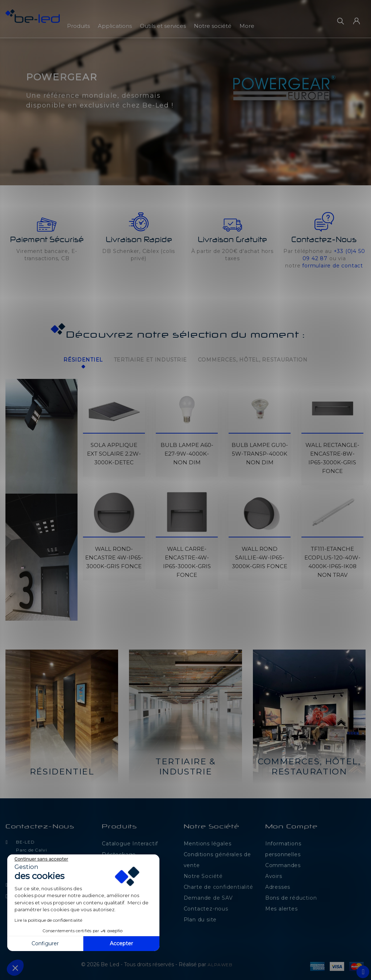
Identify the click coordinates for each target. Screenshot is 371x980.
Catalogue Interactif (130, 841)
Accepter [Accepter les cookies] (121, 943)
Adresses (278, 884)
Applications (115, 26)
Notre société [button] (213, 26)
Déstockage (119, 852)
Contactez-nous (40, 825)
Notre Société (203, 874)
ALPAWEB (220, 962)
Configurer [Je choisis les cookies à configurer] (45, 943)
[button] (11, 96)
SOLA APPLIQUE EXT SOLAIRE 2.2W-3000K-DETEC (114, 451)
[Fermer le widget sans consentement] (41, 859)
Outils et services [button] (163, 26)
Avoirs (274, 874)
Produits (78, 26)
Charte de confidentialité (218, 884)
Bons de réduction (291, 895)
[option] (185, 93)
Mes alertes (282, 906)
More (247, 26)
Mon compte (291, 825)
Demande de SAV (208, 895)
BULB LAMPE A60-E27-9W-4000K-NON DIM (187, 451)
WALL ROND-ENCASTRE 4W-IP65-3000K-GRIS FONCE (114, 555)
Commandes (283, 863)
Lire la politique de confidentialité (48, 920)
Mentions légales (208, 841)
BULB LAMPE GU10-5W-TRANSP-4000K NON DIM (260, 451)
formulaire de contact (333, 266)
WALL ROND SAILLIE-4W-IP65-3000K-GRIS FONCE (260, 555)
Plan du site (200, 917)
